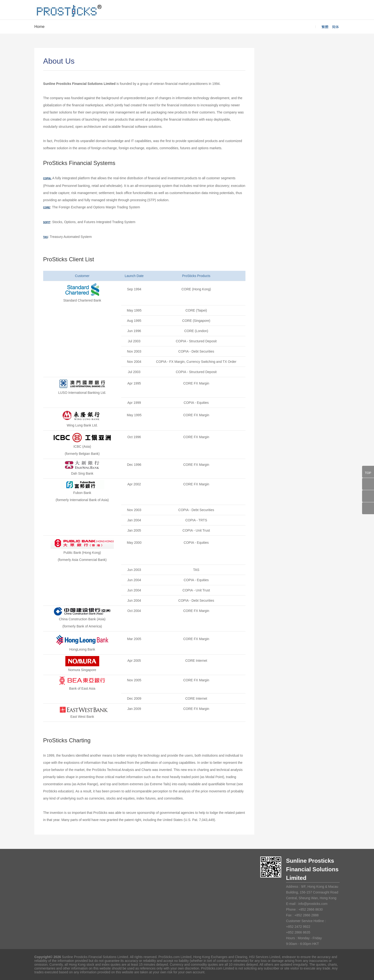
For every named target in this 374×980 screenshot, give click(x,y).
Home (39, 27)
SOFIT (47, 222)
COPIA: (47, 178)
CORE (47, 208)
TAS (45, 237)
